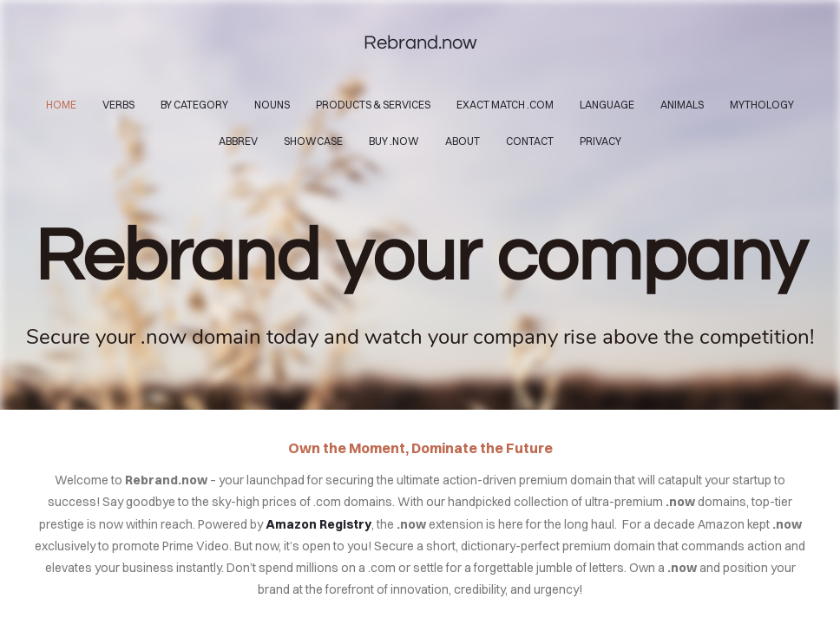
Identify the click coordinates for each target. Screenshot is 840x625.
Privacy (600, 141)
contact (530, 141)
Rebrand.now (420, 43)
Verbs (118, 105)
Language (607, 105)
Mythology (762, 105)
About (463, 141)
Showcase (313, 141)
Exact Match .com (505, 105)
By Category (194, 105)
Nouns (272, 105)
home (61, 105)
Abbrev (238, 141)
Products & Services (373, 105)
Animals (682, 105)
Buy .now (394, 141)
